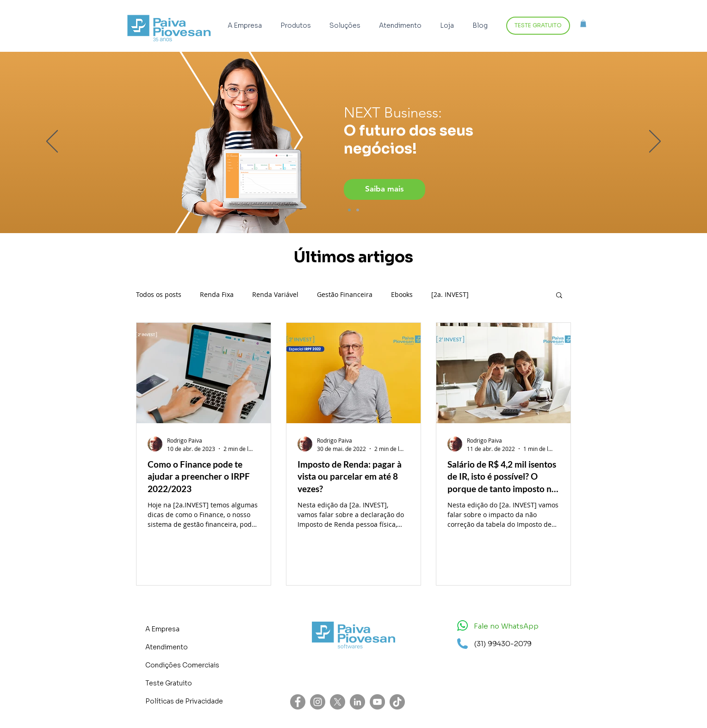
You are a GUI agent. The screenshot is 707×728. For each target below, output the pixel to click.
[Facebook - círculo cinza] (298, 702)
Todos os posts (159, 294)
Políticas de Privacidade (184, 701)
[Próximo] (655, 142)
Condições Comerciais (182, 665)
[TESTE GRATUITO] (538, 26)
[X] (338, 702)
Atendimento (167, 647)
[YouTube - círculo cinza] (377, 702)
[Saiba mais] (385, 189)
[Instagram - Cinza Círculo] (318, 702)
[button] (298, 26)
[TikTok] (397, 702)
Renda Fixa (217, 294)
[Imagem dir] (349, 210)
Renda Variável (275, 294)
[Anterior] (52, 142)
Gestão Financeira (345, 294)
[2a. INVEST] (450, 294)
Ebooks (402, 294)
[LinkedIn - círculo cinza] (357, 702)
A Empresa (162, 629)
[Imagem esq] (358, 210)
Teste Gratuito (169, 683)
